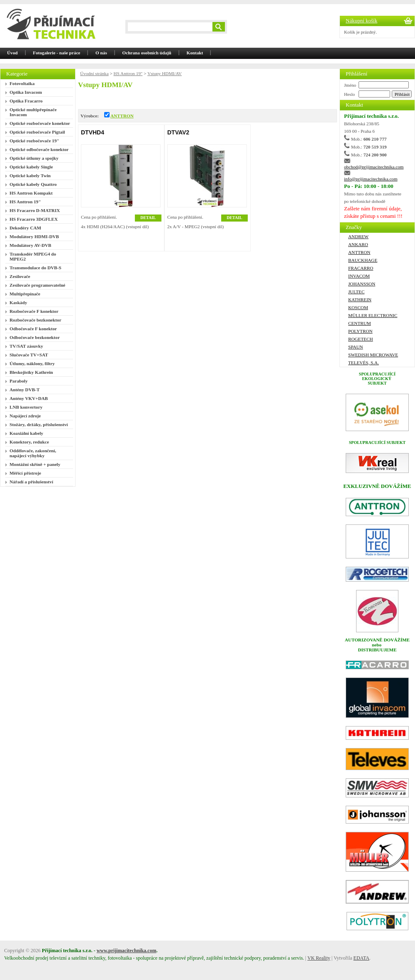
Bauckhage (363, 260)
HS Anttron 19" (25, 202)
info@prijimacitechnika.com (371, 179)
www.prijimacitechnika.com (127, 951)
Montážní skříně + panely (35, 464)
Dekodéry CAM (25, 228)
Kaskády (18, 302)
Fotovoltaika (22, 83)
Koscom (358, 307)
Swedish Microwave (373, 355)
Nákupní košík (361, 21)
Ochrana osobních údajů (147, 53)
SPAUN (356, 347)
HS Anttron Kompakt (31, 193)
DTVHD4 (93, 132)
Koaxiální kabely (26, 433)
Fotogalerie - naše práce (56, 53)
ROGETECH (361, 339)
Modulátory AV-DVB (31, 245)
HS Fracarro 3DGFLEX (34, 219)
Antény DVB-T (24, 390)
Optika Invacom (26, 92)
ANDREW (358, 236)
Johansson (362, 284)
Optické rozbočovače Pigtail (37, 132)
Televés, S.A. (364, 363)
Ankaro (358, 244)
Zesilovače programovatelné (37, 285)
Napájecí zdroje (25, 416)
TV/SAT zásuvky (26, 346)
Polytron (360, 331)
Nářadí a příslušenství (31, 482)
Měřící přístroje (25, 473)
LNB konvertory (26, 407)
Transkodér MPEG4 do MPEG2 (33, 256)
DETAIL (148, 218)
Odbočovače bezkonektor (35, 337)
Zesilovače (20, 276)
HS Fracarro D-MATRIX (35, 210)
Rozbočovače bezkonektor (35, 320)
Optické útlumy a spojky (34, 158)
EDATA (361, 958)
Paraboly (19, 381)
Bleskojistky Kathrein (31, 372)
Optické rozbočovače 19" (34, 141)
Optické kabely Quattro (33, 184)
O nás (101, 53)
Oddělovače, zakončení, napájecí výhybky (33, 453)
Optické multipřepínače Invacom (33, 112)
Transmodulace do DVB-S (35, 268)
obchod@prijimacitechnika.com (374, 167)
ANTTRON (122, 116)
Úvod (12, 53)
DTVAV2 (178, 132)
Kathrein (360, 300)
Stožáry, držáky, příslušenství (39, 424)
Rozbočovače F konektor (34, 311)
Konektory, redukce (29, 442)
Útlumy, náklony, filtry (32, 363)
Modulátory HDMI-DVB (34, 236)
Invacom (359, 276)
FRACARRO (361, 268)
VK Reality (319, 958)
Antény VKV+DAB (29, 398)
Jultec (356, 292)
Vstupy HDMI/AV (165, 73)
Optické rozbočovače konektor (40, 123)
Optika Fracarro (26, 101)
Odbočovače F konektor (33, 329)
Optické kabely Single (31, 167)
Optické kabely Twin (30, 176)
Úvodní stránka (94, 73)
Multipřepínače (25, 294)
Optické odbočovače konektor (39, 149)
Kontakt (195, 53)
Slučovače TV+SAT (29, 355)
